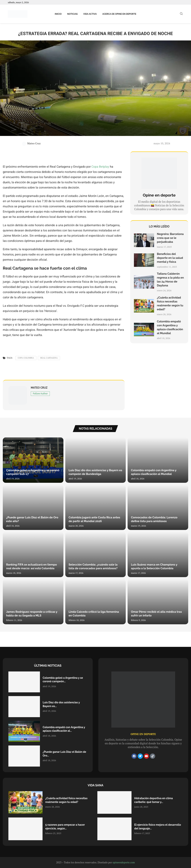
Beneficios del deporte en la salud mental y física (170, 258)
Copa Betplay (100, 167)
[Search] (181, 14)
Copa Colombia (26, 358)
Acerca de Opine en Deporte (119, 14)
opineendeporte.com (124, 862)
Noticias (72, 14)
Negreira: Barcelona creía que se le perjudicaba (170, 238)
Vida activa (90, 14)
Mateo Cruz (31, 143)
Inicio (58, 14)
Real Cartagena (49, 358)
